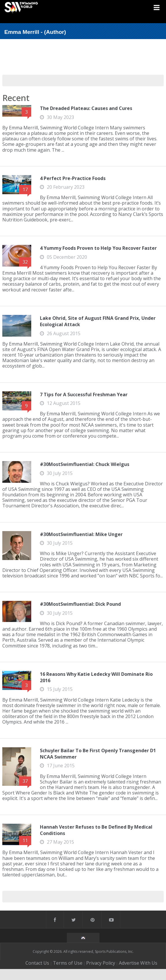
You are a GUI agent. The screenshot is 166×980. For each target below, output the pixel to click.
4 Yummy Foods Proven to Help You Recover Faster (98, 248)
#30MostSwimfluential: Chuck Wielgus (85, 464)
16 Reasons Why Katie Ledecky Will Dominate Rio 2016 (96, 677)
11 (25, 840)
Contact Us (37, 963)
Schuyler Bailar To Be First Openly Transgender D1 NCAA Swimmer (98, 754)
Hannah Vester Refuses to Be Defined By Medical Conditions (96, 830)
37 (25, 781)
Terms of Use (68, 963)
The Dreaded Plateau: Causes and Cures (86, 108)
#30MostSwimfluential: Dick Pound (80, 604)
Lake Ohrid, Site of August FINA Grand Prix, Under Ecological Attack (98, 321)
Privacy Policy (101, 963)
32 (25, 262)
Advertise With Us (138, 963)
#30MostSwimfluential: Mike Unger (81, 534)
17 (25, 190)
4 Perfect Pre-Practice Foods (73, 178)
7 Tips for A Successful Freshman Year (84, 394)
